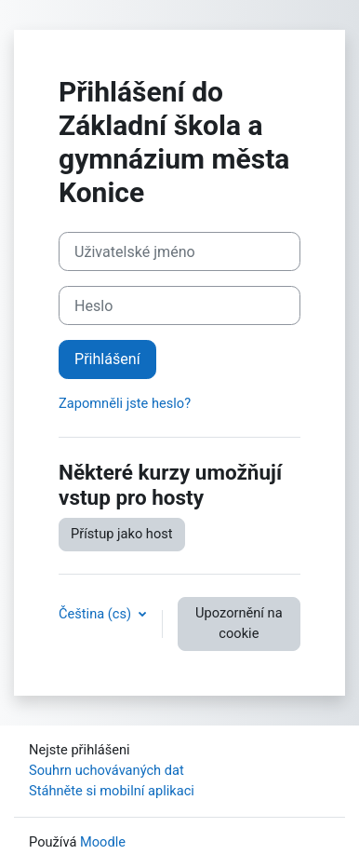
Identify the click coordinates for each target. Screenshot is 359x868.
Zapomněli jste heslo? (125, 403)
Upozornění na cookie (239, 623)
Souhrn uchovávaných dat (106, 770)
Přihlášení (107, 359)
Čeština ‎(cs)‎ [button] (97, 614)
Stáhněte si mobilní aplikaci (112, 791)
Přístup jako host (122, 534)
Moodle (103, 842)
